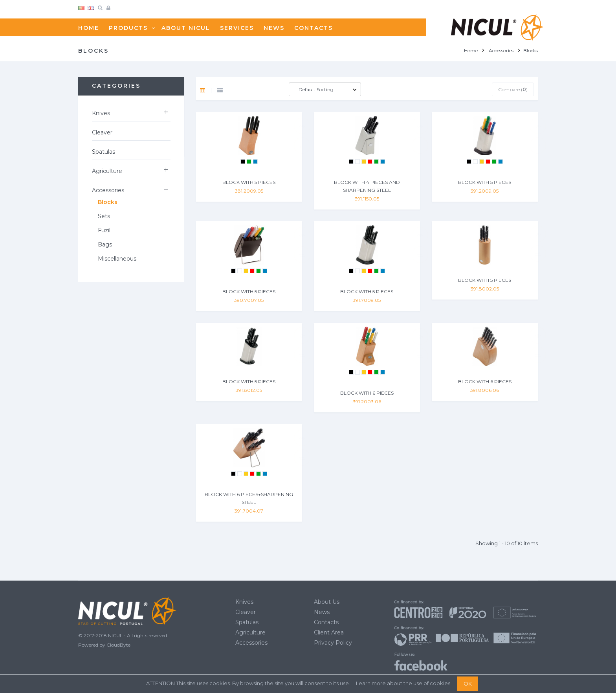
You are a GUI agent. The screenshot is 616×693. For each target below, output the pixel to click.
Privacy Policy (333, 643)
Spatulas (104, 152)
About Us (327, 602)
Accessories (108, 190)
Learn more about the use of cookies (403, 683)
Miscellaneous (117, 259)
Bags (105, 244)
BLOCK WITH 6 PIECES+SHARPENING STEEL (249, 498)
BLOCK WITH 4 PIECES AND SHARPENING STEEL (367, 186)
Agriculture (107, 171)
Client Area (329, 632)
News (322, 612)
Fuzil (104, 230)
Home (471, 51)
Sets (104, 216)
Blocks (108, 202)
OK (468, 684)
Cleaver (102, 132)
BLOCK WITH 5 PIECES (249, 182)
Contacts (326, 622)
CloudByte (118, 645)
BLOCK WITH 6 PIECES (367, 393)
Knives (101, 113)
